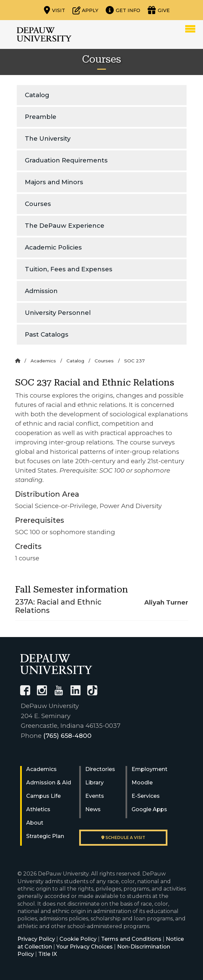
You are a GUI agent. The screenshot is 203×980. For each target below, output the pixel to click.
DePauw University (44, 34)
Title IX (48, 954)
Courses (38, 204)
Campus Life (43, 796)
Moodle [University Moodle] (142, 783)
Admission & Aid (49, 783)
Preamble (41, 117)
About (35, 823)
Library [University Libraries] (94, 783)
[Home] (18, 361)
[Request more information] (123, 10)
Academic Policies (53, 247)
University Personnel (58, 313)
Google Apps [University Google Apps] (149, 809)
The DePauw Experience (65, 226)
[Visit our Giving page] (159, 10)
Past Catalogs (47, 334)
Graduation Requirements (66, 160)
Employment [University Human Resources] (149, 769)
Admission (41, 291)
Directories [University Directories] (100, 769)
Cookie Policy (78, 939)
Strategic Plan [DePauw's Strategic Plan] (45, 836)
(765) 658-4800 (67, 736)
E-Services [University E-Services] (146, 796)
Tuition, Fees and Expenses (69, 269)
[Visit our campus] (55, 10)
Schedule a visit (123, 837)
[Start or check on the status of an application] (85, 10)
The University (48, 138)
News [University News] (93, 809)
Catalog (37, 95)
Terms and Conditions (131, 939)
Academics (43, 361)
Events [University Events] (95, 796)
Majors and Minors (54, 182)
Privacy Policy (36, 939)
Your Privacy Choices (85, 947)
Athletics (38, 809)
